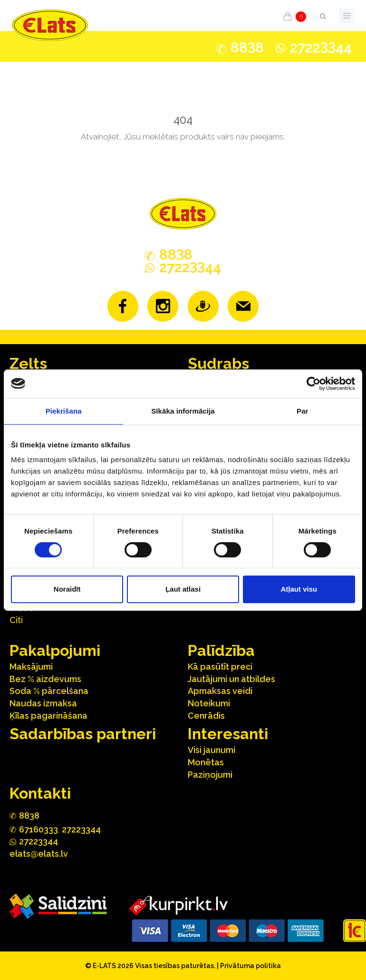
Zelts (28, 363)
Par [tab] (303, 411)
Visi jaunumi (212, 750)
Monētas (206, 762)
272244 (321, 47)
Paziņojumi (210, 775)
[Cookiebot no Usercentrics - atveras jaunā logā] (313, 384)
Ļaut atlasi (183, 589)
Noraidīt (67, 589)
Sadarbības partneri (83, 734)
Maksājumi (31, 667)
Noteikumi (209, 703)
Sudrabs (218, 363)
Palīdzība (221, 650)
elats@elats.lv (39, 854)
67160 (39, 829)
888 (247, 48)
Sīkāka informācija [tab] (183, 411)
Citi (16, 620)
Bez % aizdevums (45, 679)
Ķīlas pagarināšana (48, 716)
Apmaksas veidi (220, 691)
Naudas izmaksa (43, 703)
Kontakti (40, 793)
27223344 (81, 829)
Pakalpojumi (55, 650)
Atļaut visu (299, 589)
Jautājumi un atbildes (231, 679)
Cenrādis (206, 716)
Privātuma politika (250, 966)
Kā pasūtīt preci (220, 667)
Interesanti (228, 734)
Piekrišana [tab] (64, 411)
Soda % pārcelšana (49, 691)
